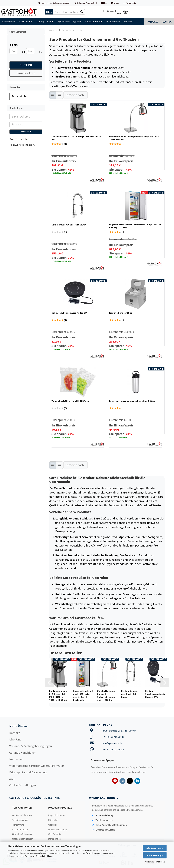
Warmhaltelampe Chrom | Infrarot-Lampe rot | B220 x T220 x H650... (106, 696)
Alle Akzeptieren (155, 848)
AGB (12, 778)
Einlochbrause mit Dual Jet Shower (69, 225)
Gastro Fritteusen (20, 829)
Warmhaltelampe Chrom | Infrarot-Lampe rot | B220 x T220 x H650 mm (135, 138)
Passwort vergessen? (22, 145)
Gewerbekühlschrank (22, 834)
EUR (40, 52)
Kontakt (115, 3)
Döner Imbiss (54, 839)
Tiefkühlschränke (20, 820)
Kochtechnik (26, 22)
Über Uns (15, 739)
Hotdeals (152, 22)
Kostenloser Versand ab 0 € (86, 3)
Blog (104, 3)
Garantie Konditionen (23, 752)
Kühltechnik (9, 22)
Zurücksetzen (26, 73)
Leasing (167, 22)
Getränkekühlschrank (22, 815)
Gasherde (53, 825)
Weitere (128, 22)
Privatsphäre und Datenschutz (28, 772)
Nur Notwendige (155, 855)
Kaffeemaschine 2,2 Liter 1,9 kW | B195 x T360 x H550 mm (76, 138)
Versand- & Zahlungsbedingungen (31, 746)
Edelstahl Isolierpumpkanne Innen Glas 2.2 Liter (132, 401)
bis (23, 52)
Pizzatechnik (113, 22)
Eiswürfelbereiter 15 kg (121, 313)
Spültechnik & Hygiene (69, 22)
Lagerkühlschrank (57, 815)
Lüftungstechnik (45, 22)
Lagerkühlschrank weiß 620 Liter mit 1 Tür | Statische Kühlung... (83, 696)
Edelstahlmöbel (94, 22)
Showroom (122, 767)
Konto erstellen (19, 139)
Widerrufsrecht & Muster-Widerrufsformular (37, 765)
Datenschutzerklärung (45, 856)
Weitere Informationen (155, 862)
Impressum (16, 759)
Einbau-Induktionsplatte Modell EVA (69, 313)
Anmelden (26, 132)
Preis (14, 45)
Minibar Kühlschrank (58, 829)
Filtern (26, 65)
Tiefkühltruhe (18, 825)
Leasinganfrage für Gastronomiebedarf (54, 3)
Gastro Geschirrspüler (22, 839)
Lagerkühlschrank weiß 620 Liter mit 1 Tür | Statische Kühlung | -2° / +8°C (135, 226)
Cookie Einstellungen (23, 785)
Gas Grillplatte (55, 834)
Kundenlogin (130, 3)
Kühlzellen (53, 820)
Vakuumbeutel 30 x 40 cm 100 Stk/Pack (70, 401)
